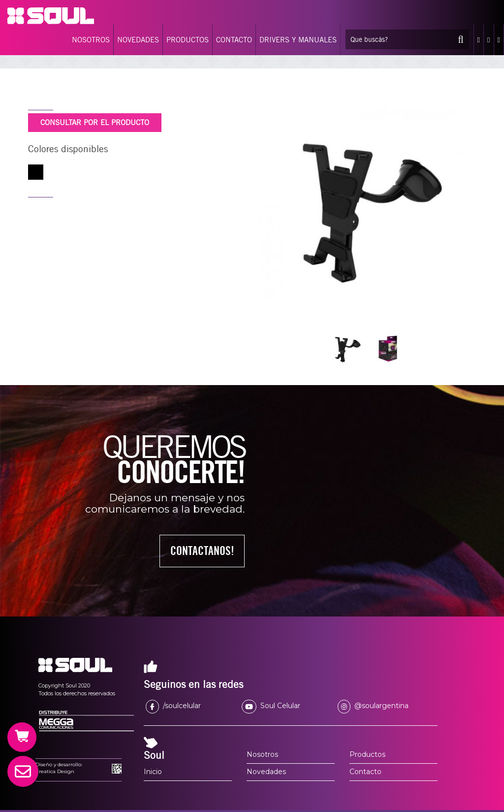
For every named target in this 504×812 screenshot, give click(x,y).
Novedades (266, 772)
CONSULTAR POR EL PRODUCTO (95, 123)
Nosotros (262, 754)
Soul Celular (271, 706)
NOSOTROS (91, 40)
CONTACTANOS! (202, 551)
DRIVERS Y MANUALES (298, 40)
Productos (367, 754)
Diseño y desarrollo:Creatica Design (59, 768)
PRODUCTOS (188, 40)
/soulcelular (173, 706)
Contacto (365, 772)
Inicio (153, 772)
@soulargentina (373, 706)
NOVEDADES (138, 40)
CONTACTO (234, 40)
